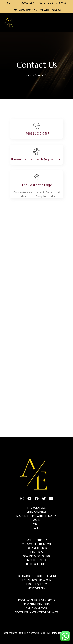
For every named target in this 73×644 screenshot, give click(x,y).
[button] (64, 23)
